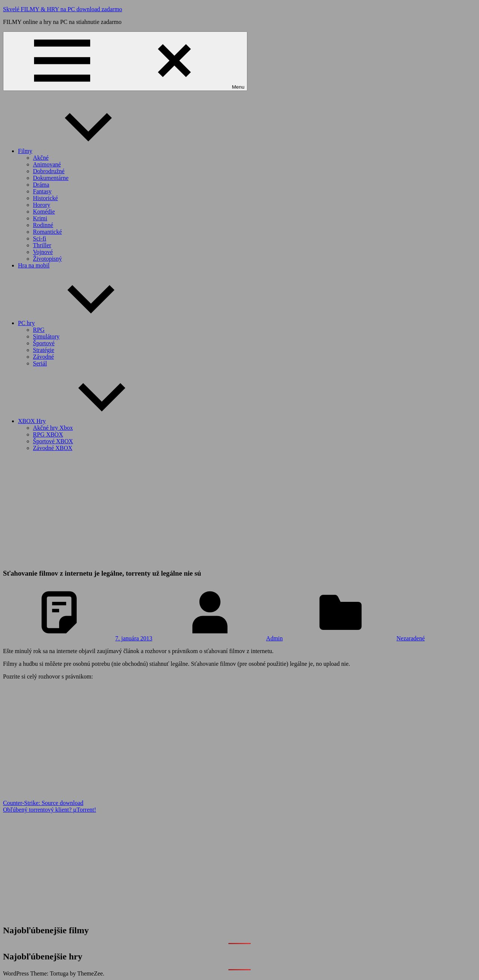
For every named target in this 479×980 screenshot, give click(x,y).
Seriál (40, 363)
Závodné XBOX (53, 448)
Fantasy (42, 191)
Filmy (81, 151)
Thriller (42, 245)
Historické (45, 198)
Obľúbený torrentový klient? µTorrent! (50, 810)
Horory (42, 205)
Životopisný (47, 259)
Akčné (41, 158)
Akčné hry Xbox (53, 428)
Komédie (44, 212)
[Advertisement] (239, 510)
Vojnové (43, 252)
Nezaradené (411, 638)
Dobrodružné (49, 171)
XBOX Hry (88, 421)
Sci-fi (40, 238)
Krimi (40, 218)
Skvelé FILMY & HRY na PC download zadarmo (62, 9)
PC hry (83, 323)
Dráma (41, 185)
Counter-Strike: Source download (43, 803)
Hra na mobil (34, 265)
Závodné (43, 357)
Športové (44, 343)
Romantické (47, 232)
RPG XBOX (48, 434)
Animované (47, 164)
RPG (39, 330)
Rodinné (43, 225)
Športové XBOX (53, 441)
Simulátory (46, 336)
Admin (274, 638)
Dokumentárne (51, 178)
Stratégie (44, 350)
